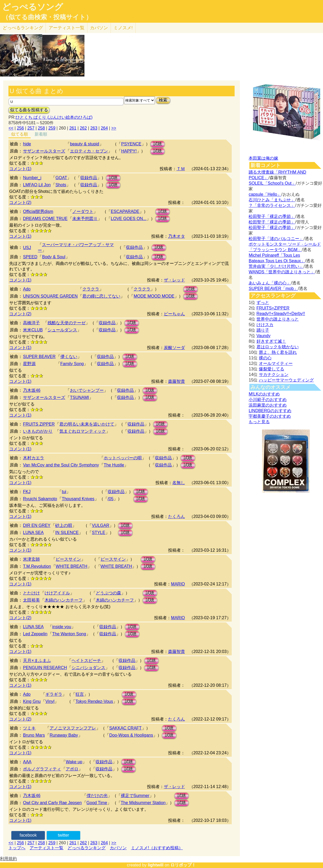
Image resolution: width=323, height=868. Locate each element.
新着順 (41, 134)
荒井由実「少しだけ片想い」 (276, 266)
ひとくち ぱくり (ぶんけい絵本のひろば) (54, 117)
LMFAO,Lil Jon (37, 185)
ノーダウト (83, 211)
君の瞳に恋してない (101, 296)
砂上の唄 (64, 525)
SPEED (30, 257)
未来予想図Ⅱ (85, 219)
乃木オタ (177, 236)
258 (41, 128)
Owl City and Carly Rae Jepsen (52, 803)
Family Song (72, 364)
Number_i (32, 178)
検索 (163, 100)
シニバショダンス (88, 668)
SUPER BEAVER (39, 357)
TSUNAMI (79, 397)
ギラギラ (54, 694)
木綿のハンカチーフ (64, 600)
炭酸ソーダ (174, 348)
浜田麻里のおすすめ (268, 405)
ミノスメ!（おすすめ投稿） (157, 848)
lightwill (156, 865)
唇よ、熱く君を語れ (278, 352)
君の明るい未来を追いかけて (87, 424)
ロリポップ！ (183, 865)
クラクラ (91, 289)
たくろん (177, 516)
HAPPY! (129, 151)
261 (73, 128)
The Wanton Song (69, 634)
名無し (179, 483)
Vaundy (263, 336)
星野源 (29, 364)
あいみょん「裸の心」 (270, 283)
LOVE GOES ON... (129, 219)
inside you (62, 627)
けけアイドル (57, 593)
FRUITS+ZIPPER (273, 308)
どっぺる (23, 28)
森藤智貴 (177, 381)
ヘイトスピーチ (86, 660)
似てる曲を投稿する (29, 110)
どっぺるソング (33, 7)
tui (64, 492)
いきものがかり (38, 431)
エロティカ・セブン (89, 151)
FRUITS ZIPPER (39, 424)
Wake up (74, 762)
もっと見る (259, 422)
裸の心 (265, 358)
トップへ (17, 848)
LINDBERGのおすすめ (270, 411)
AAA (27, 762)
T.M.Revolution (37, 566)
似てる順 (20, 134)
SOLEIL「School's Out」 (272, 183)
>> (114, 128)
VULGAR (101, 525)
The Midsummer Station (143, 803)
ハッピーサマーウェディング (286, 380)
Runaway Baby (64, 735)
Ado (27, 289)
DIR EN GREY (37, 525)
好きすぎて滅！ (271, 341)
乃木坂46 (32, 390)
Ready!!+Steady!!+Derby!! (281, 314)
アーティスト (66, 28)
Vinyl (50, 701)
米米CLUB (33, 330)
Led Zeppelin (35, 634)
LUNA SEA (33, 533)
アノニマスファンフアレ (73, 728)
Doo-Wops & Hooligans (131, 735)
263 (94, 128)
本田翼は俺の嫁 (263, 158)
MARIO (178, 584)
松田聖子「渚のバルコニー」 (276, 239)
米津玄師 (31, 559)
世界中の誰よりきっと (278, 319)
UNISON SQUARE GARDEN (50, 296)
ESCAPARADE (125, 211)
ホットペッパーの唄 (123, 458)
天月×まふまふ (37, 660)
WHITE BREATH (72, 566)
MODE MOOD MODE (154, 296)
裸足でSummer (135, 796)
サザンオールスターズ (44, 151)
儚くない (69, 357)
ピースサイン (68, 559)
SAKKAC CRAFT (125, 728)
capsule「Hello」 (265, 194)
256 (20, 128)
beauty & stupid (84, 144)
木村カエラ (34, 458)
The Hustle (114, 465)
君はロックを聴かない (278, 347)
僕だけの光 (97, 796)
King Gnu (32, 701)
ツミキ (29, 728)
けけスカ (265, 325)
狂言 (80, 694)
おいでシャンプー (87, 390)
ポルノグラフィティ (42, 769)
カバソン (99, 28)
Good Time (97, 803)
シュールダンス (62, 330)
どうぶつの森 (108, 593)
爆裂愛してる (272, 369)
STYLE (99, 533)
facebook (28, 835)
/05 (111, 499)
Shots (61, 185)
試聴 (158, 144)
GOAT (61, 178)
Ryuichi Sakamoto (40, 499)
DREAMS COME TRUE (45, 219)
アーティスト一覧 (46, 848)
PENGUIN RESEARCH (45, 668)
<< (11, 128)
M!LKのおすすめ (264, 394)
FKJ (27, 492)
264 (104, 128)
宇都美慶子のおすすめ (270, 416)
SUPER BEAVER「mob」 (273, 288)
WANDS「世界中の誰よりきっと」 (282, 272)
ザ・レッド (174, 280)
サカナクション (274, 375)
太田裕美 (31, 600)
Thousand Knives (78, 499)
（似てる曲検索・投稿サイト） (47, 17)
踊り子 (263, 330)
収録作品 (89, 178)
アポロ (72, 769)
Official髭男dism (38, 211)
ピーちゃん (174, 314)
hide (27, 144)
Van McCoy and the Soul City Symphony (61, 465)
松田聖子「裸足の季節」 (272, 216)
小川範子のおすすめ (268, 400)
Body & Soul (54, 257)
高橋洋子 (31, 323)
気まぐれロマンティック (83, 431)
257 (31, 128)
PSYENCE (131, 144)
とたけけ (31, 593)
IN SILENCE (67, 533)
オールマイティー (276, 363)
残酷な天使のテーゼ (66, 323)
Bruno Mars (34, 735)
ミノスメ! (123, 28)
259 (52, 128)
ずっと (263, 302)
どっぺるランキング (87, 848)
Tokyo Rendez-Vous (94, 701)
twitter (63, 835)
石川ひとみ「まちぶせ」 (272, 200)
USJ (27, 248)
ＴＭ (181, 169)
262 (83, 128)
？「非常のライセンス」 (272, 205)
